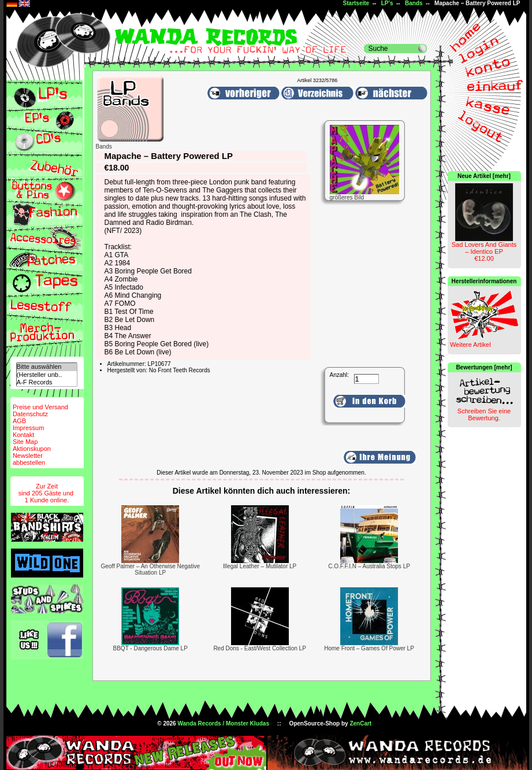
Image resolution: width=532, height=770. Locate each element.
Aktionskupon (32, 449)
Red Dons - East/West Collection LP (259, 648)
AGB (19, 421)
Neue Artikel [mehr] (484, 176)
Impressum (28, 428)
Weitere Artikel (470, 345)
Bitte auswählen (47, 367)
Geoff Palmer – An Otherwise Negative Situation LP (150, 569)
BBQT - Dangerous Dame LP (150, 648)
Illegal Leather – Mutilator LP (260, 566)
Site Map (25, 442)
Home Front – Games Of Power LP (369, 648)
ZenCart (360, 723)
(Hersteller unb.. (47, 375)
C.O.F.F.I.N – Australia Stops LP (369, 566)
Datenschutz (30, 414)
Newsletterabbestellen (29, 459)
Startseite (356, 3)
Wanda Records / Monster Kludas (223, 723)
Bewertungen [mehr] (484, 367)
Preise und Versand (40, 407)
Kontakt (23, 435)
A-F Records (47, 382)
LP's (387, 3)
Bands (414, 3)
